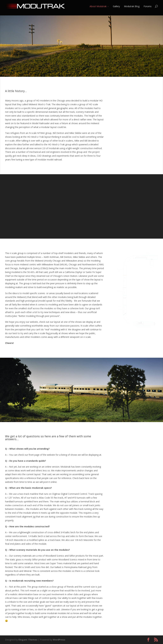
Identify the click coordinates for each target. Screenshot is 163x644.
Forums (148, 6)
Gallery (116, 6)
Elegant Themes (28, 640)
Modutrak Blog (132, 6)
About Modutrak (98, 6)
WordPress (59, 640)
